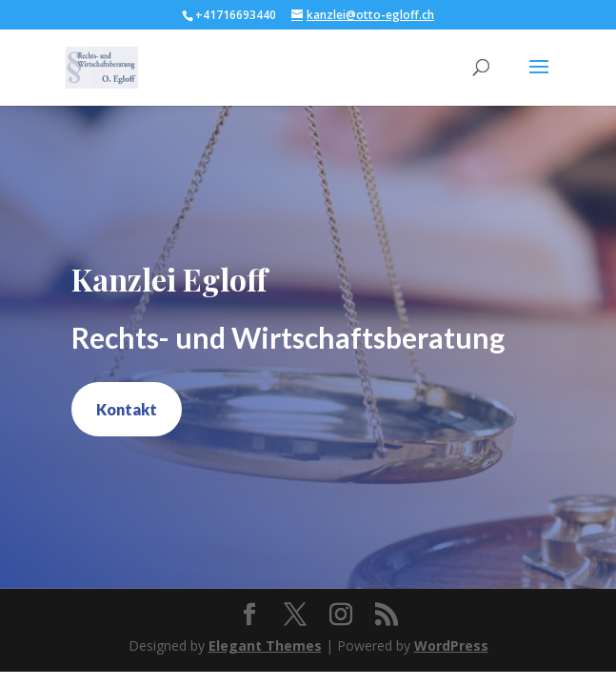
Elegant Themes (265, 646)
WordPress (451, 646)
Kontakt (127, 409)
